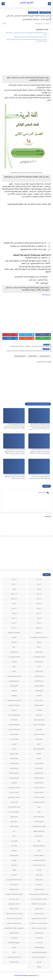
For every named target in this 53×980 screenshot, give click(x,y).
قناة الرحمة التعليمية (39, 860)
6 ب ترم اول (39, 633)
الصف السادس (45, 12)
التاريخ (14, 672)
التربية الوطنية (39, 681)
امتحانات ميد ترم (14, 793)
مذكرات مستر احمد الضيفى (39, 919)
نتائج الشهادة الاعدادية (39, 957)
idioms (39, 647)
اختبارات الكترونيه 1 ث (14, 657)
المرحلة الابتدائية (20, 356)
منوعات (14, 948)
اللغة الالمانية (14, 759)
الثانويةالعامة (39, 691)
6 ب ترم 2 (14, 628)
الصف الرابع (39, 739)
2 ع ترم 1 (14, 604)
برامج (39, 807)
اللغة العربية (33, 12)
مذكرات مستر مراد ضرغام (39, 928)
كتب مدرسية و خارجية (39, 865)
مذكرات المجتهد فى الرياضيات (14, 894)
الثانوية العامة (14, 686)
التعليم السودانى (39, 686)
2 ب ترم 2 (39, 594)
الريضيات (14, 710)
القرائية (39, 754)
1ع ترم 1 (39, 589)
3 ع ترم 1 (39, 618)
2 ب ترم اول (14, 594)
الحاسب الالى (39, 701)
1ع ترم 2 (14, 589)
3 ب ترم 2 (39, 613)
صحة (14, 836)
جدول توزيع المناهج (39, 831)
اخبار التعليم (39, 652)
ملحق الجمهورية (14, 933)
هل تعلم (39, 962)
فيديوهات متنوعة (39, 856)
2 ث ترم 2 (39, 599)
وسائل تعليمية (14, 962)
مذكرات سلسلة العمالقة (39, 904)
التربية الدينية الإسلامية (14, 676)
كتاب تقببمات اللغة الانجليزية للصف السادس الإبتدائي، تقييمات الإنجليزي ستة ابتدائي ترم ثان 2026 (40, 451)
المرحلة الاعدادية (14, 778)
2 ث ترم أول (14, 599)
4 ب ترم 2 (39, 623)
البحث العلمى (39, 672)
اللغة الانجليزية (39, 764)
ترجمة (39, 812)
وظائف (39, 967)
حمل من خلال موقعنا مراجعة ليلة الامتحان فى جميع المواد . (30, 37)
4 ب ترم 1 (14, 618)
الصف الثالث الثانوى (14, 725)
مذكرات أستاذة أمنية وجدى (14, 880)
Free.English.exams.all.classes (39, 638)
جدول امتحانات (14, 827)
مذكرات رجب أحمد (14, 899)
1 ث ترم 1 (39, 584)
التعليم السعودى (14, 681)
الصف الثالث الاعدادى (39, 725)
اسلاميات (14, 662)
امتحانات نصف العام (14, 797)
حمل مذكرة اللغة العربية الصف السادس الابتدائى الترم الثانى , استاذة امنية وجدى (26, 34)
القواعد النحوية (14, 754)
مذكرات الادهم (14, 885)
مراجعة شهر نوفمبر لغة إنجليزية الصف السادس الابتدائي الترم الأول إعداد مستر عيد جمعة (15, 477)
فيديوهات (14, 851)
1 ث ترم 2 (14, 584)
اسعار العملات (39, 662)
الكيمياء (39, 759)
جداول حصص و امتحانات (39, 827)
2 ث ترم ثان (39, 604)
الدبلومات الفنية (39, 705)
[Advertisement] (26, 59)
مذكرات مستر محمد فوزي (14, 923)
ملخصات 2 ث (14, 938)
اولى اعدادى (14, 802)
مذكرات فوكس (39, 909)
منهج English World (14, 943)
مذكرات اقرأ (39, 885)
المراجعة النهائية (14, 773)
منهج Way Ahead (39, 948)
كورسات (39, 870)
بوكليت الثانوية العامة (14, 807)
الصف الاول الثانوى (39, 720)
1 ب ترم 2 (14, 580)
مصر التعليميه (39, 933)
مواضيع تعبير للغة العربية (39, 953)
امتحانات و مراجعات (39, 802)
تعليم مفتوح (14, 817)
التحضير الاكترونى (39, 676)
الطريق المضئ (26, 3)
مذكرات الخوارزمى (39, 890)
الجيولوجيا (14, 696)
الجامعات (14, 691)
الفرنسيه (14, 744)
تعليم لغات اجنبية (14, 812)
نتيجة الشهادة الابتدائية (14, 957)
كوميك (14, 870)
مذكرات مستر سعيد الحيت (14, 919)
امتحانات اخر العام (39, 788)
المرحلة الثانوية (39, 783)
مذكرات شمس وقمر (14, 904)
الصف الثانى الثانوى (39, 735)
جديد (14, 831)
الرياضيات (39, 710)
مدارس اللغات (39, 880)
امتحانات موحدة (39, 793)
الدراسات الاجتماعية (14, 705)
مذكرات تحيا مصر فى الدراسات (39, 899)
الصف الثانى (39, 730)
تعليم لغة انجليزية (39, 817)
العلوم (39, 744)
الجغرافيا (39, 696)
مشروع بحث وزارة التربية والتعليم (14, 928)
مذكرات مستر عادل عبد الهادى (39, 923)
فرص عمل (14, 846)
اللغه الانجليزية (39, 773)
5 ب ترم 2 (14, 623)
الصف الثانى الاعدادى (14, 730)
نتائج (14, 953)
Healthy (14, 638)
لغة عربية (14, 875)
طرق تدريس (14, 841)
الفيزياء (14, 749)
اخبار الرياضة (14, 652)
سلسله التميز (39, 836)
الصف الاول (39, 715)
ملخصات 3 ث (39, 943)
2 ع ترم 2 (39, 609)
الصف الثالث (14, 720)
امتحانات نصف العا (39, 797)
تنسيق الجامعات (39, 822)
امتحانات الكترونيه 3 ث (14, 788)
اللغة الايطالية (14, 764)
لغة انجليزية (39, 875)
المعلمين (14, 783)
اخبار (14, 647)
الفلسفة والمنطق (39, 749)
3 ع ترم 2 (14, 613)
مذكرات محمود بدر (39, 914)
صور (39, 841)
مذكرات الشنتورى (14, 890)
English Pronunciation (14, 633)
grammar (14, 642)
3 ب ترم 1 (14, 609)
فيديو (39, 851)
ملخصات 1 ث (39, 938)
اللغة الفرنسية (14, 768)
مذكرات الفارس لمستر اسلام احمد (39, 894)
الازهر (14, 667)
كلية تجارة (14, 865)
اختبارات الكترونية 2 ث (39, 657)
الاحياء (39, 667)
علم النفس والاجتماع (39, 846)
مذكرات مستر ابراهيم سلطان (14, 914)
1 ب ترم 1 (39, 580)
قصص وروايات (14, 856)
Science (39, 642)
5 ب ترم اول (39, 628)
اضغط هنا (47, 295)
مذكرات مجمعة (14, 909)
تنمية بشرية (14, 822)
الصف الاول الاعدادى (14, 715)
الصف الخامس (14, 735)
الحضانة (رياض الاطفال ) (14, 701)
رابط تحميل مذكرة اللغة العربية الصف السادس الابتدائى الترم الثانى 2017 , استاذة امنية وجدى (27, 40)
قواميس (14, 860)
